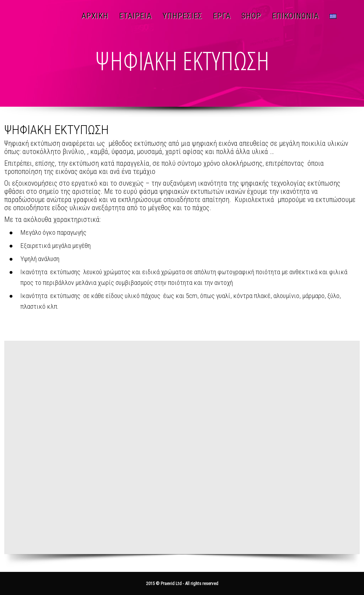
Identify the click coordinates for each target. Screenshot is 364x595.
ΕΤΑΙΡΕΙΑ (135, 16)
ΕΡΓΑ (222, 16)
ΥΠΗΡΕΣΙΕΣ (182, 16)
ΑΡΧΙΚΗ (95, 16)
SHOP (251, 16)
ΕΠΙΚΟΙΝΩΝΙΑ (295, 16)
